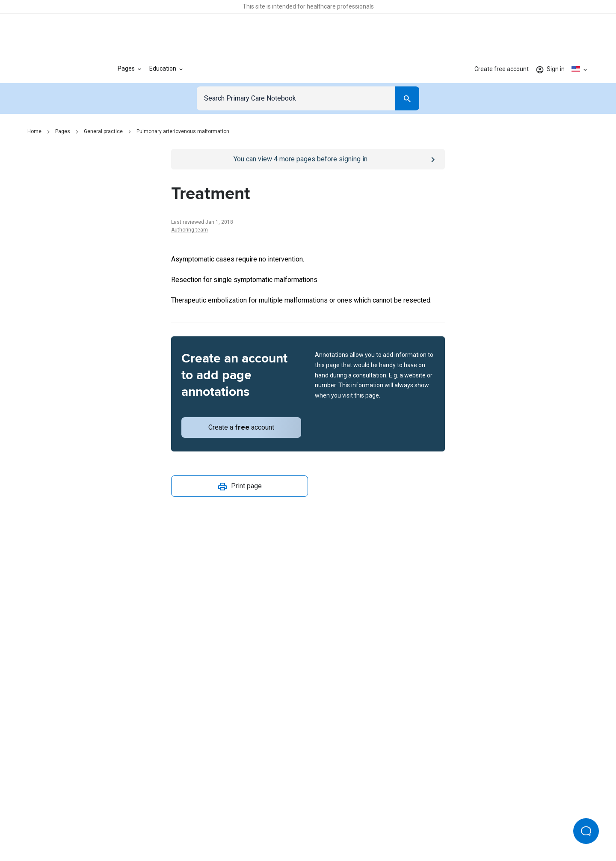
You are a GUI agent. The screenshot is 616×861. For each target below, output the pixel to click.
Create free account (502, 69)
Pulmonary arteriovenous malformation (183, 131)
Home (34, 131)
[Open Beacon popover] (586, 831)
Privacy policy (215, 826)
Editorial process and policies (328, 826)
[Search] (407, 98)
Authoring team (190, 230)
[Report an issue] (308, 531)
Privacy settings (398, 826)
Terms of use (261, 826)
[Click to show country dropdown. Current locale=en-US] (580, 69)
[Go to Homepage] (59, 69)
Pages (63, 131)
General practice (103, 131)
